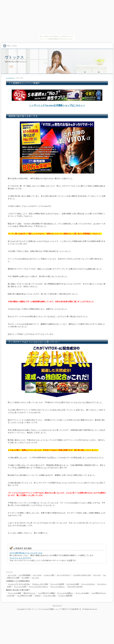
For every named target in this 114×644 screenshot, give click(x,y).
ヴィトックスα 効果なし (65, 593)
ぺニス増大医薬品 (25, 575)
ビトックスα (37, 575)
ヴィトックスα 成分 (82, 593)
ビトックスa (12, 575)
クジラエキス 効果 (73, 584)
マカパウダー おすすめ (75, 587)
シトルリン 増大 (49, 575)
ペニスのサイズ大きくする (82, 575)
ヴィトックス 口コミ (88, 584)
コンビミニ (14, 558)
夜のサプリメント (29, 593)
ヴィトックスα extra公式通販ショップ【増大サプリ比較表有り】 (57, 609)
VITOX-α (38, 596)
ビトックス (35, 578)
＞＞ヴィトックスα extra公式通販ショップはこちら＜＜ (57, 105)
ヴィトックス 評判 (20, 587)
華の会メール (24, 553)
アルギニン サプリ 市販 (40, 584)
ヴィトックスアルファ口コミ (38, 587)
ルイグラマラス (25, 558)
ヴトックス (14, 57)
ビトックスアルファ (64, 575)
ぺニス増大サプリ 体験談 (46, 593)
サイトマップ (57, 606)
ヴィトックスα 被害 (14, 593)
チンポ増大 (26, 578)
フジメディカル (36, 553)
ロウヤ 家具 (14, 553)
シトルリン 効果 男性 (65, 596)
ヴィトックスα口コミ (58, 587)
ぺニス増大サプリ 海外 (25, 596)
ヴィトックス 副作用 (57, 584)
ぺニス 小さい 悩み (49, 596)
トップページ (10, 78)
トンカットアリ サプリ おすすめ (19, 584)
